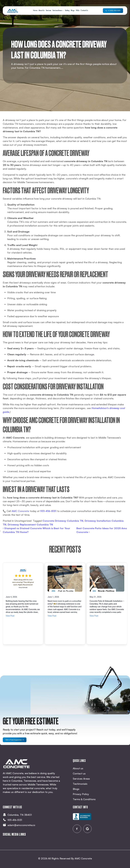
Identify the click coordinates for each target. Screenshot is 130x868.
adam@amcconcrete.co (21, 825)
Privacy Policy (81, 794)
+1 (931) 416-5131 (113, 10)
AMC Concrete (83, 858)
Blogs (73, 11)
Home (35, 11)
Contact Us (84, 11)
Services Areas (57, 11)
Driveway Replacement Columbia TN (30, 534)
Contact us (79, 773)
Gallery (67, 11)
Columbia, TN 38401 (20, 815)
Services (48, 11)
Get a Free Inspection (15, 740)
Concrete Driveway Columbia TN (63, 531)
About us (78, 768)
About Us (41, 11)
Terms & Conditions (84, 799)
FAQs (78, 11)
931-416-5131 (48, 521)
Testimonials (80, 784)
